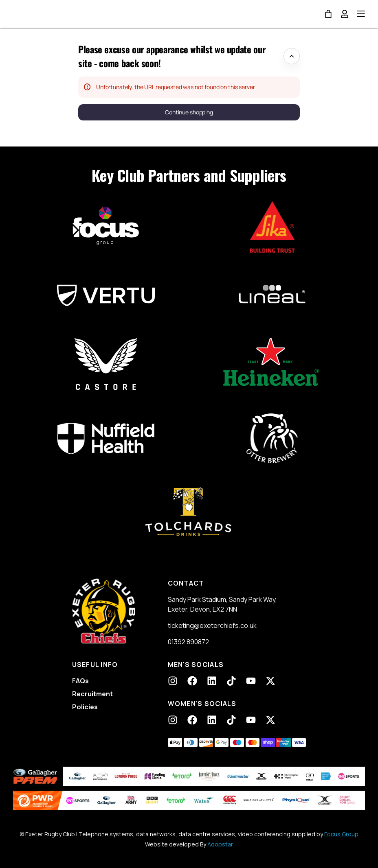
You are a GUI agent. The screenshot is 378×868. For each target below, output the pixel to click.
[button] (189, 112)
